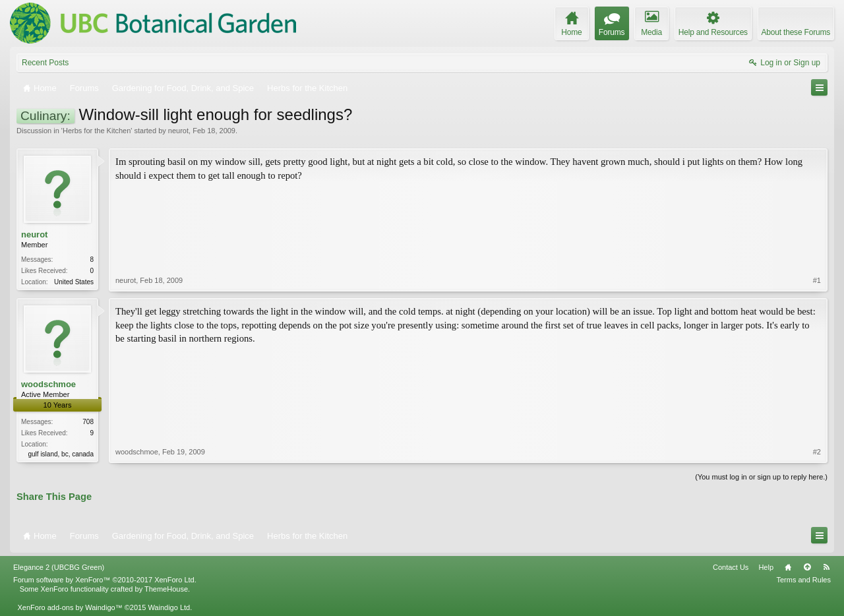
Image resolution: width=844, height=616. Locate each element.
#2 (817, 452)
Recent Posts (45, 63)
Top (807, 567)
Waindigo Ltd (169, 607)
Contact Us (731, 567)
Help (766, 567)
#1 (817, 280)
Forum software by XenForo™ (105, 580)
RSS (826, 567)
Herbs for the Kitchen (97, 131)
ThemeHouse (166, 589)
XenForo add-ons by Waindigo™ (70, 607)
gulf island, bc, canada (61, 454)
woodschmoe (48, 384)
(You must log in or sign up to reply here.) (761, 477)
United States (74, 282)
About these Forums (796, 32)
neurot (178, 131)
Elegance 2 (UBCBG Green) (59, 567)
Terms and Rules (803, 580)
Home (788, 567)
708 (88, 422)
